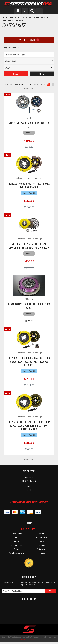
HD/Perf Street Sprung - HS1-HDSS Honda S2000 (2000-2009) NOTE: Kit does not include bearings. (29, 425)
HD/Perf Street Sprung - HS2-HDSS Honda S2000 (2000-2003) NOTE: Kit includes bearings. (29, 362)
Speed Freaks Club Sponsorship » (29, 502)
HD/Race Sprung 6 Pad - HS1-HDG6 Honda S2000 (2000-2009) (29, 185)
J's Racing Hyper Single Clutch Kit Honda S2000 (29, 306)
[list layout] (52, 84)
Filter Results (29, 40)
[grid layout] (48, 84)
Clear (42, 74)
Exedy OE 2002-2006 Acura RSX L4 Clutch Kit (29, 125)
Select (16, 74)
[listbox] (29, 54)
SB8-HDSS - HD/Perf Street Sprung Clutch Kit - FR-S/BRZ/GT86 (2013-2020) (29, 246)
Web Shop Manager (29, 639)
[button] (32, 11)
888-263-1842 (28, 529)
